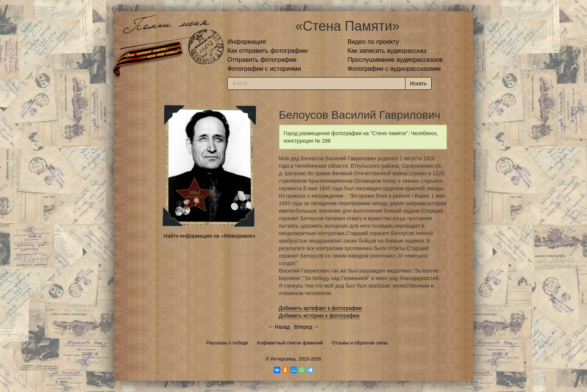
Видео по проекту (373, 42)
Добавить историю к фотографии (319, 316)
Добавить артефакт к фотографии (320, 308)
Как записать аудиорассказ (387, 51)
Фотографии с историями (264, 69)
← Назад (279, 327)
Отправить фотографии (262, 60)
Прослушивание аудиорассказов (395, 60)
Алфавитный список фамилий (290, 343)
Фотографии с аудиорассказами (394, 69)
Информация (247, 42)
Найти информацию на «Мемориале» (209, 236)
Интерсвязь (283, 359)
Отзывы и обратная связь (360, 343)
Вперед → (307, 327)
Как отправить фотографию (267, 51)
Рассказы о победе (227, 343)
